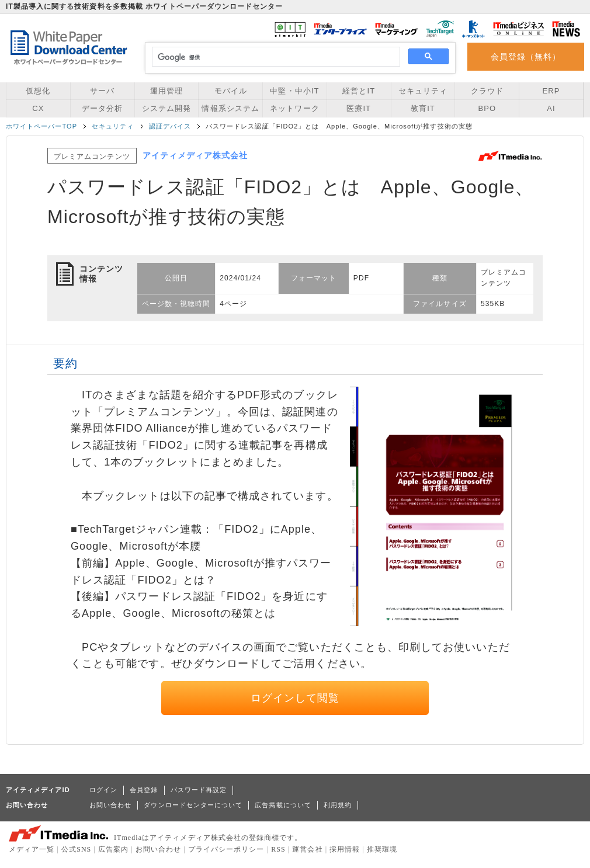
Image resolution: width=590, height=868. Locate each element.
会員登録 (144, 790)
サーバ (102, 91)
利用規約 (338, 805)
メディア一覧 (32, 849)
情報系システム (230, 108)
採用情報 (345, 849)
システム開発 (166, 108)
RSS (278, 849)
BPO (487, 108)
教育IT (423, 108)
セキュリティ (423, 91)
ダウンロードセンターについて (193, 805)
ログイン (103, 790)
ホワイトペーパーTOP (41, 126)
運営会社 (307, 849)
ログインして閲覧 (295, 698)
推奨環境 (382, 849)
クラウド (487, 91)
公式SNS (76, 849)
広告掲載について (283, 805)
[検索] (274, 57)
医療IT (359, 108)
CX (38, 108)
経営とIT (359, 91)
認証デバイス (170, 126)
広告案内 (113, 849)
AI (551, 108)
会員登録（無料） (526, 57)
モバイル (231, 91)
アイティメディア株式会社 (195, 155)
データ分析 (102, 108)
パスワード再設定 (199, 790)
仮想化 (38, 91)
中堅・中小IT (294, 91)
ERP (551, 91)
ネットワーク (294, 108)
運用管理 (166, 91)
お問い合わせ (110, 805)
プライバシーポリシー (226, 849)
